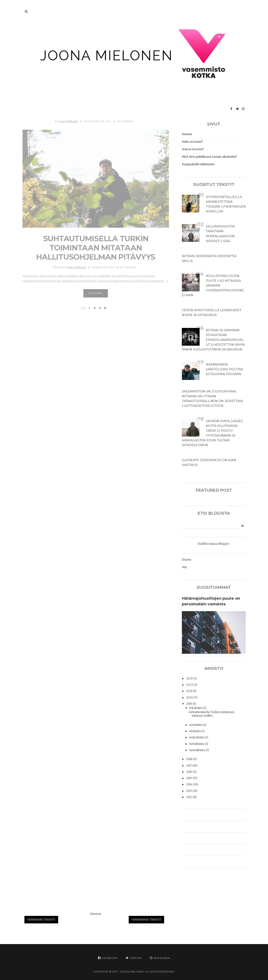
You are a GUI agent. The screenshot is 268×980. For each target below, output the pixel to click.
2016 (189, 772)
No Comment (125, 120)
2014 (189, 784)
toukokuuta (197, 737)
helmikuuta (197, 744)
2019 (189, 704)
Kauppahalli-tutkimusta (198, 164)
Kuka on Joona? (192, 142)
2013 (189, 791)
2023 (190, 679)
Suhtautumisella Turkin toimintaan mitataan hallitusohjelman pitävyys (96, 246)
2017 (189, 766)
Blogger (224, 544)
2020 (190, 698)
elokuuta (195, 731)
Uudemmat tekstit (41, 920)
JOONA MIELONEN (132, 972)
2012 (189, 797)
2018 (189, 759)
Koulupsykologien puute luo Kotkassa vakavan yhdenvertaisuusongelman (213, 286)
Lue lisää (96, 292)
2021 (189, 691)
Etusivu (96, 914)
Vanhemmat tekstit (146, 920)
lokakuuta (196, 708)
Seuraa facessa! (193, 149)
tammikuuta (197, 750)
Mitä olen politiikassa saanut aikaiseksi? (209, 157)
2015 (189, 778)
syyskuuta (196, 725)
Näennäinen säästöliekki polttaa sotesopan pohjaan (224, 369)
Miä (184, 567)
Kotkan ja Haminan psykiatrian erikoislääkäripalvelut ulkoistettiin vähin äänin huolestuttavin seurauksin (213, 340)
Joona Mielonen (68, 120)
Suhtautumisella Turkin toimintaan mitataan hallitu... (211, 714)
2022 (190, 685)
